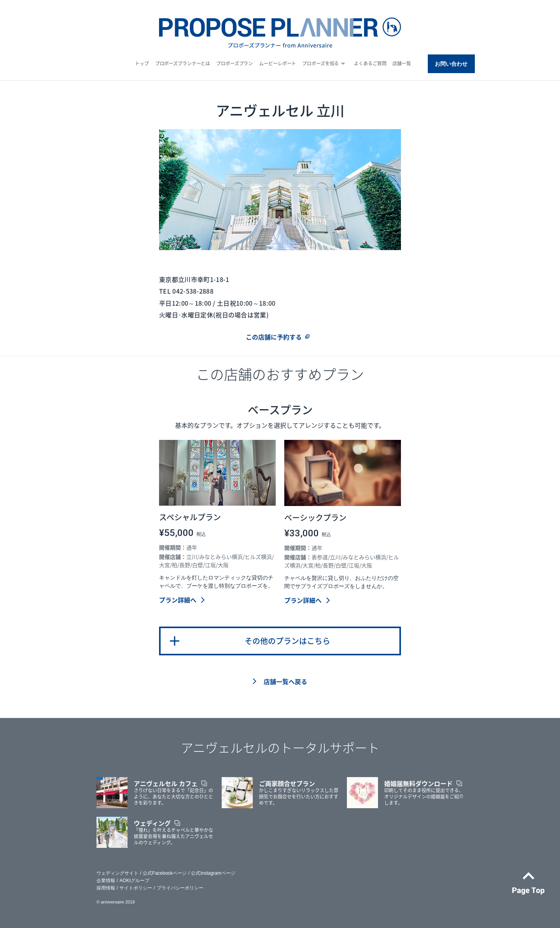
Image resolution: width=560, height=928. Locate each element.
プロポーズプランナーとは (183, 63)
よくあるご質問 (370, 63)
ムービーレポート (277, 63)
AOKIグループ (134, 881)
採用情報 (106, 888)
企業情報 (106, 881)
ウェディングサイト (117, 873)
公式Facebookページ (165, 873)
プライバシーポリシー (180, 888)
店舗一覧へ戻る (285, 681)
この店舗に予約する (274, 337)
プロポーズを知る (320, 63)
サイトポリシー (136, 888)
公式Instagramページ (213, 873)
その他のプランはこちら (287, 641)
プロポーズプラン (234, 63)
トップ (142, 63)
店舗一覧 (402, 63)
